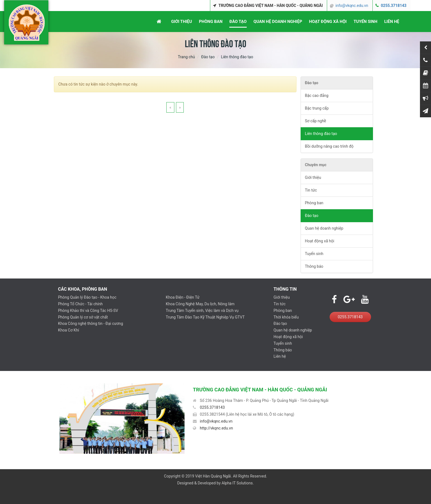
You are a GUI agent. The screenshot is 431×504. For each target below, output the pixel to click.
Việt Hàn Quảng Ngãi (213, 476)
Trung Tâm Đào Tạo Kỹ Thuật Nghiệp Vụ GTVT (205, 317)
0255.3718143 (394, 6)
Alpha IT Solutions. (238, 483)
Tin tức (311, 190)
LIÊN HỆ (392, 22)
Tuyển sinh (314, 254)
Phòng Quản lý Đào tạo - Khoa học (87, 297)
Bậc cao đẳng (317, 96)
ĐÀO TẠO (238, 22)
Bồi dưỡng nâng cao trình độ (329, 146)
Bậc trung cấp (317, 108)
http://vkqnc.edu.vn (216, 428)
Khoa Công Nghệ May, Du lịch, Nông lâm (200, 304)
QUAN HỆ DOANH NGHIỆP (278, 22)
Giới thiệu (313, 177)
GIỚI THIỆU (181, 22)
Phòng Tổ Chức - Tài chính (80, 304)
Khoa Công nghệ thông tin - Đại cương (90, 323)
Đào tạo (208, 57)
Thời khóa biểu (286, 317)
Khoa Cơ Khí (69, 330)
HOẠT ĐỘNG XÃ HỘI (328, 22)
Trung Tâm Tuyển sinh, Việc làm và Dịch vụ (202, 311)
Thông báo (314, 266)
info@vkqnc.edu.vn (352, 6)
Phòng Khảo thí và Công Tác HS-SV (88, 311)
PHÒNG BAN (211, 22)
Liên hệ (280, 356)
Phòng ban (314, 203)
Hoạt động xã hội (320, 241)
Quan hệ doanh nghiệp (324, 228)
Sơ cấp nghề (316, 121)
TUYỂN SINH (366, 22)
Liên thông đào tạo (321, 134)
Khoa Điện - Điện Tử (183, 297)
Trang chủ (186, 57)
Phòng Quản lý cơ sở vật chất (83, 317)
